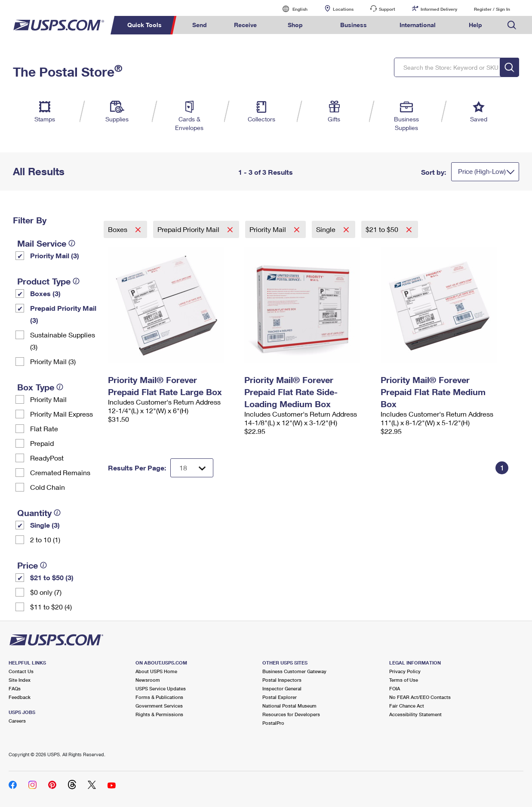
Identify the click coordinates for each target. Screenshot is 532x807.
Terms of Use (404, 680)
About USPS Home (156, 671)
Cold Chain (48, 487)
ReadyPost (47, 458)
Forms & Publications (159, 697)
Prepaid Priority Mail (189, 229)
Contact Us (21, 671)
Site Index (20, 680)
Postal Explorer (280, 697)
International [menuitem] (418, 25)
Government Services (159, 706)
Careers (17, 721)
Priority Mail (48, 399)
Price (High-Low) (482, 171)
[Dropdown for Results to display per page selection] (192, 468)
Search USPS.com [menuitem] (512, 25)
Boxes (118, 229)
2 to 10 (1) (45, 540)
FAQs (15, 688)
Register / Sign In (492, 9)
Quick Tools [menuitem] (145, 25)
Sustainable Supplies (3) (63, 341)
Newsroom (148, 680)
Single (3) (45, 525)
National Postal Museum (289, 706)
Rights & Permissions (159, 714)
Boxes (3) (45, 293)
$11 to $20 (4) (51, 607)
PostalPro (273, 723)
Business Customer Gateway (294, 671)
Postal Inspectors (282, 680)
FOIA (395, 688)
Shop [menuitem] (295, 25)
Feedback (20, 697)
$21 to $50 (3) (52, 577)
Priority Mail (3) (55, 255)
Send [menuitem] (200, 25)
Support (387, 9)
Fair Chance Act (407, 706)
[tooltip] (72, 243)
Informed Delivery (439, 9)
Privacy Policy (405, 671)
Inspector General (282, 688)
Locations (343, 9)
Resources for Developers (291, 714)
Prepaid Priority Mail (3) (63, 314)
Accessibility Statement (415, 714)
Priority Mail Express (62, 414)
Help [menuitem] (475, 25)
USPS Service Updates (161, 688)
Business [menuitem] (354, 25)
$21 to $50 (383, 229)
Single (327, 229)
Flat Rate (44, 428)
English (291, 9)
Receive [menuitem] (245, 25)
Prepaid (42, 443)
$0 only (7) (46, 592)
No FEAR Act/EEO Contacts (420, 697)
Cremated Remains (60, 472)
